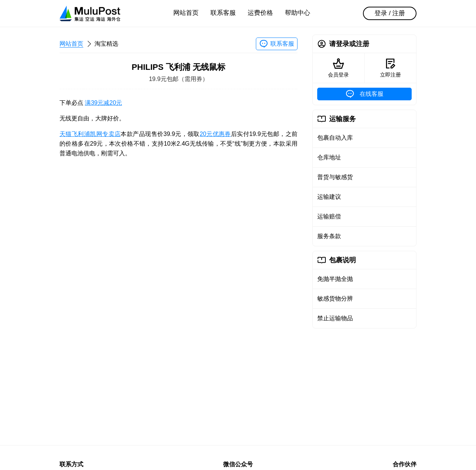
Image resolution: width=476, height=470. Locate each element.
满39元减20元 (103, 103)
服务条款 (329, 236)
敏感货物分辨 (335, 299)
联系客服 (223, 13)
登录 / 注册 (390, 13)
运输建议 (329, 197)
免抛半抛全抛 (335, 279)
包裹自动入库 (335, 138)
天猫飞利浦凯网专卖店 (90, 134)
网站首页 (186, 13)
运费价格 (260, 13)
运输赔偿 (329, 216)
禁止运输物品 (335, 318)
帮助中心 (297, 13)
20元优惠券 (215, 134)
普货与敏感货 (335, 177)
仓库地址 (329, 157)
